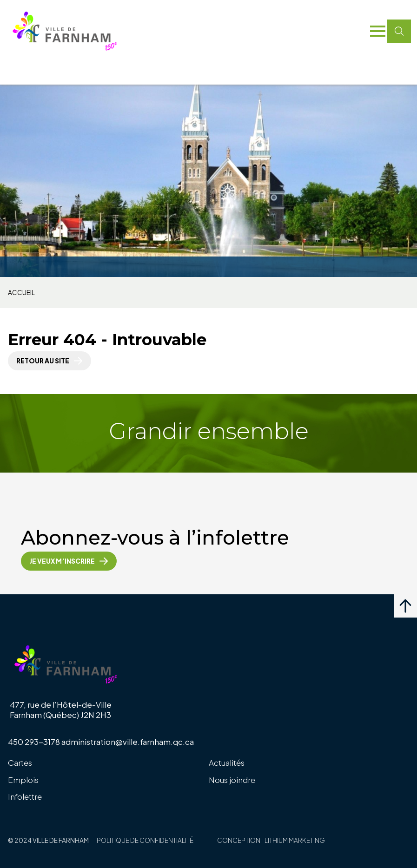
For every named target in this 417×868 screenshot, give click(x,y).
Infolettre (25, 796)
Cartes (20, 763)
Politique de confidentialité (145, 840)
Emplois (23, 780)
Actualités (227, 763)
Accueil (21, 293)
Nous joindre (232, 780)
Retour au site (43, 361)
